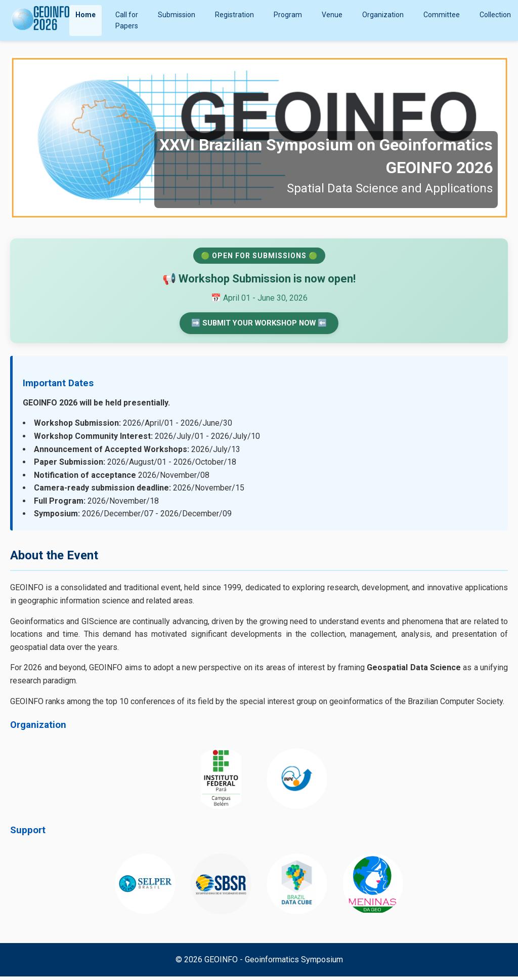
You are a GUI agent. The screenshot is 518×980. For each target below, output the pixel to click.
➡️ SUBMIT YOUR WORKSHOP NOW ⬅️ (259, 325)
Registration (234, 15)
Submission (177, 15)
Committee (442, 15)
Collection (495, 15)
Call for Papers (127, 20)
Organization (383, 15)
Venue (332, 15)
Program (288, 15)
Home (85, 15)
